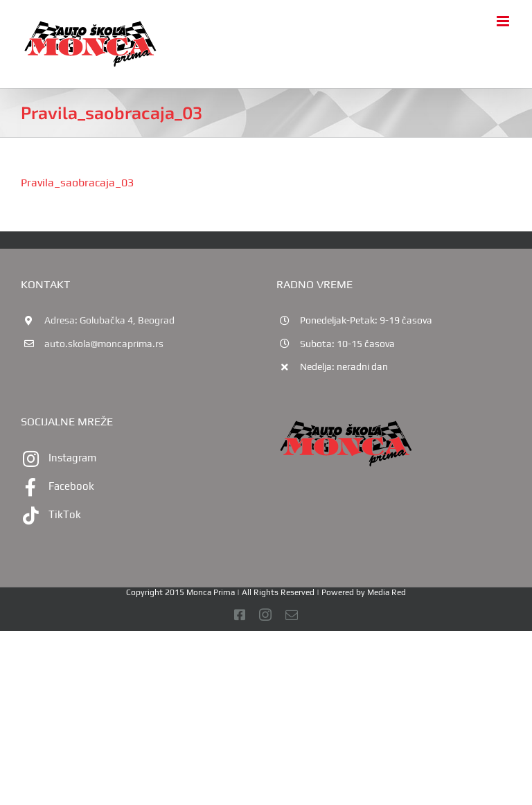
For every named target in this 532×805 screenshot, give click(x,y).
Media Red (387, 592)
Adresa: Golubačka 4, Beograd (109, 320)
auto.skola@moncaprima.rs (104, 344)
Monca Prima (211, 592)
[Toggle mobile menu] (504, 21)
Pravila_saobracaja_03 (77, 183)
